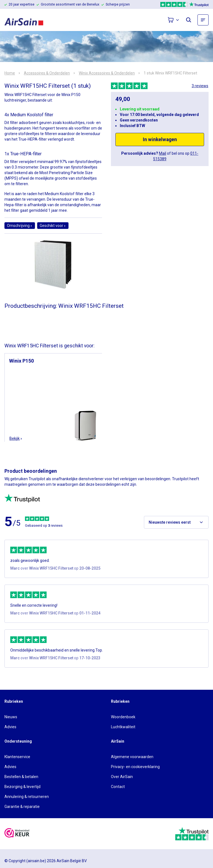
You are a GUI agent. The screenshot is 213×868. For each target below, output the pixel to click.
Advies (10, 727)
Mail (163, 153)
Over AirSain (122, 777)
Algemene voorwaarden (132, 757)
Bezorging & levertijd (22, 787)
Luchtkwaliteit (123, 727)
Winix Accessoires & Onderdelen (107, 73)
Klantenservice (17, 757)
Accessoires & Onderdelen (47, 73)
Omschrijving (20, 226)
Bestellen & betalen (21, 777)
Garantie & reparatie (22, 807)
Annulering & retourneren (27, 797)
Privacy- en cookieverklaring (135, 767)
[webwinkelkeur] (17, 834)
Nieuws (11, 717)
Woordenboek (123, 717)
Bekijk (16, 438)
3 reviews (200, 86)
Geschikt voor (53, 226)
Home (10, 73)
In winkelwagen (160, 139)
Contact (118, 787)
